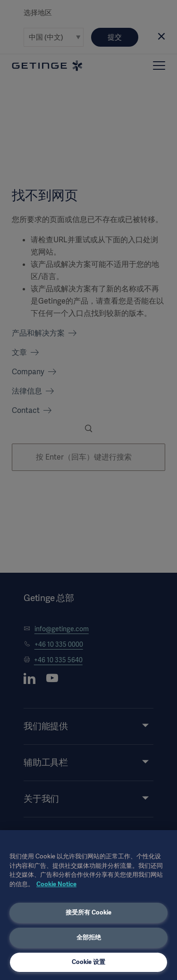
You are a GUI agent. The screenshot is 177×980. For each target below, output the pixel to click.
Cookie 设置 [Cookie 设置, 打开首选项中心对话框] (88, 962)
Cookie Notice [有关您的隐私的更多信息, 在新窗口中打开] (56, 884)
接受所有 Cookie (88, 912)
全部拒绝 (89, 937)
